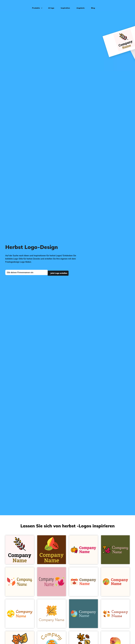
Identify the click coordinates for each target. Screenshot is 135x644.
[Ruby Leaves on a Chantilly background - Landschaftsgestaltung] (52, 582)
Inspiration (64, 5)
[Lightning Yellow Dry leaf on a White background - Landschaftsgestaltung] (115, 614)
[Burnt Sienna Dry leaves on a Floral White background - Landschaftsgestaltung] (20, 582)
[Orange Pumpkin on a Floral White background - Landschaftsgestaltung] (83, 550)
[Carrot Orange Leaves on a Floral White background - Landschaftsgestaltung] (115, 582)
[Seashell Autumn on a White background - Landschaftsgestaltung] (83, 582)
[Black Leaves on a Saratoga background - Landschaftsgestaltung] (115, 550)
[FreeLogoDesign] (16, 5)
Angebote (79, 5)
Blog (92, 5)
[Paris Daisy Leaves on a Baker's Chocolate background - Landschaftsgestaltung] (52, 550)
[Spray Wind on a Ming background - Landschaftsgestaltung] (83, 614)
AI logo (50, 5)
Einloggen (126, 5)
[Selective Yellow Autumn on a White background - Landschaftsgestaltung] (20, 614)
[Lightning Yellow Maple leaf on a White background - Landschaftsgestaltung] (52, 614)
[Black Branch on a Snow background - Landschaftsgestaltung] (20, 550)
